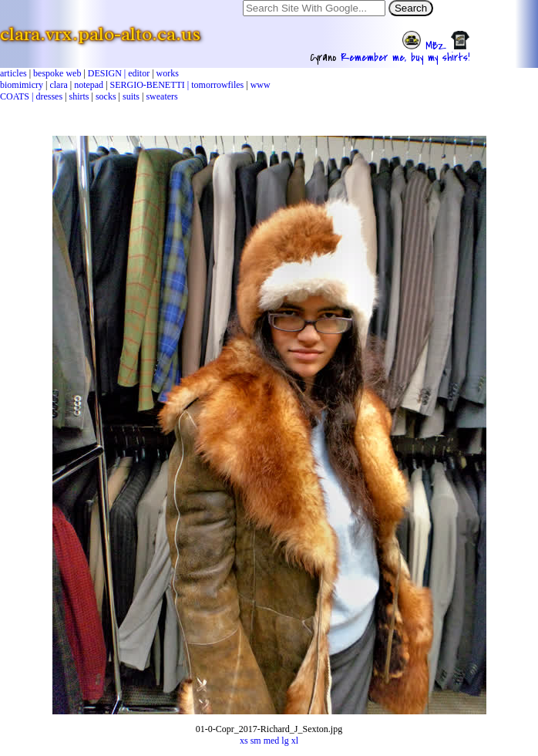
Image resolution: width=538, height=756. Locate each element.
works (168, 73)
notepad (89, 85)
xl (295, 741)
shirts (79, 96)
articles (13, 73)
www (261, 85)
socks (106, 96)
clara (58, 85)
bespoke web (57, 73)
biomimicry (22, 85)
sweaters (161, 96)
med (272, 741)
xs (244, 741)
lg (285, 741)
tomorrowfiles (217, 85)
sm (256, 741)
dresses (49, 96)
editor (139, 73)
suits (131, 96)
